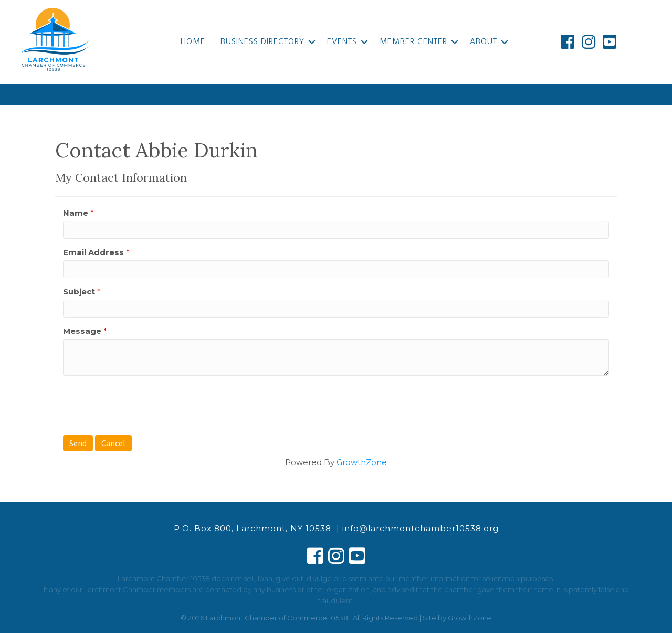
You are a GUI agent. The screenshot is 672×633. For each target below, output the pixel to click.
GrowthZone (362, 462)
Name (76, 213)
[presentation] (143, 404)
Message (82, 331)
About (484, 42)
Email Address (93, 252)
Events (342, 42)
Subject (79, 292)
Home (193, 42)
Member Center (413, 42)
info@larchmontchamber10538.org (421, 528)
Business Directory (262, 42)
